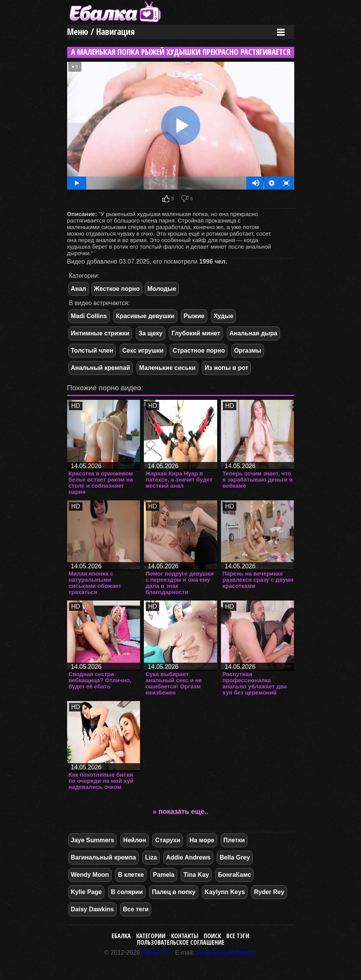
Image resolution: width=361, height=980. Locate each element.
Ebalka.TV (156, 953)
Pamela (164, 875)
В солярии (127, 892)
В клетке (131, 875)
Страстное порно (199, 351)
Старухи (168, 840)
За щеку (151, 333)
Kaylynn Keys (225, 892)
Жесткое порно (117, 289)
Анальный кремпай (101, 368)
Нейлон (135, 840)
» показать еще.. (180, 812)
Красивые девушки (145, 316)
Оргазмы (248, 351)
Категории (151, 936)
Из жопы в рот (226, 368)
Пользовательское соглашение (181, 942)
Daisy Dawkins (92, 909)
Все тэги (238, 936)
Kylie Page (87, 892)
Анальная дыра (253, 333)
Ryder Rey (269, 892)
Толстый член (92, 351)
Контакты (185, 936)
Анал (79, 289)
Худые (224, 316)
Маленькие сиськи (167, 368)
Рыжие (194, 316)
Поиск (212, 936)
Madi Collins (89, 316)
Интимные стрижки (100, 333)
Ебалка (121, 936)
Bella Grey (235, 857)
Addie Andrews (188, 857)
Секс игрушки (143, 351)
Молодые (162, 289)
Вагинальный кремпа (104, 857)
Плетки (234, 840)
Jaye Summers (93, 840)
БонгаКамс (234, 875)
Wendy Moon (90, 875)
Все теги (136, 909)
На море (202, 840)
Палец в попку (174, 892)
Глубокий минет (196, 333)
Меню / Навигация (101, 32)
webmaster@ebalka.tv (227, 953)
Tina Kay (196, 875)
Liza (151, 857)
